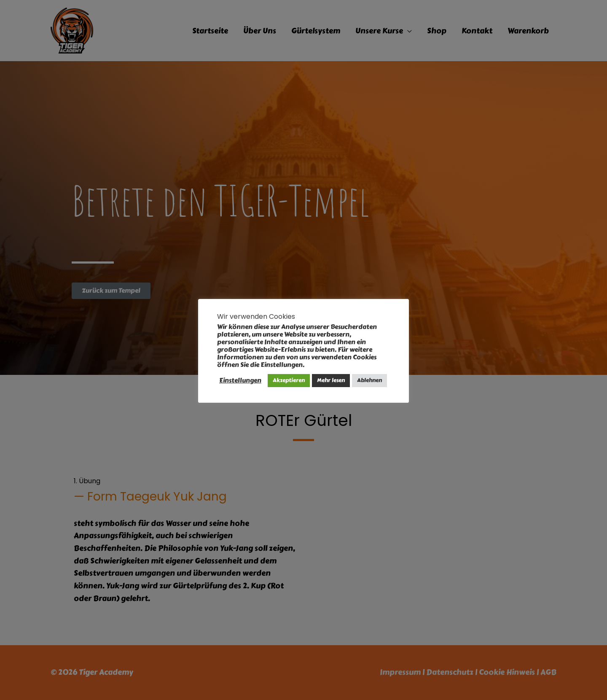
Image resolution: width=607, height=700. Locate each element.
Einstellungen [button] (240, 380)
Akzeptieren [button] (289, 380)
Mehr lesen (331, 380)
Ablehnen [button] (369, 380)
